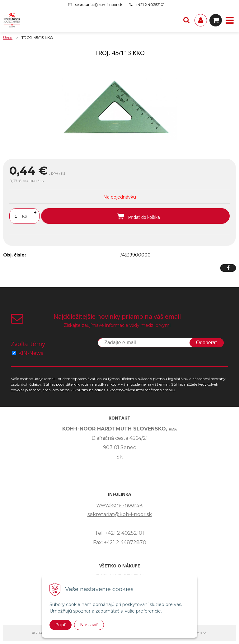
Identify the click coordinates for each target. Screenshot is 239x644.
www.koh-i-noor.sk (119, 505)
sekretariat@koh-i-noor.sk (99, 5)
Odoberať (207, 343)
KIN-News (31, 353)
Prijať (61, 625)
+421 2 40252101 (150, 5)
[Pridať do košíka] (135, 216)
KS (24, 216)
